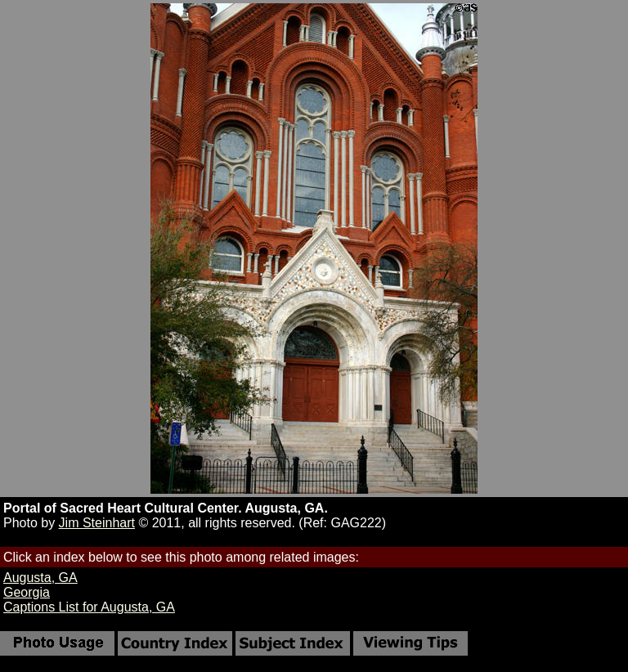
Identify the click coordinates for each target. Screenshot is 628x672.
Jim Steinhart (97, 523)
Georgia (27, 592)
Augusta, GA (40, 578)
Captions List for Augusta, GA (89, 607)
